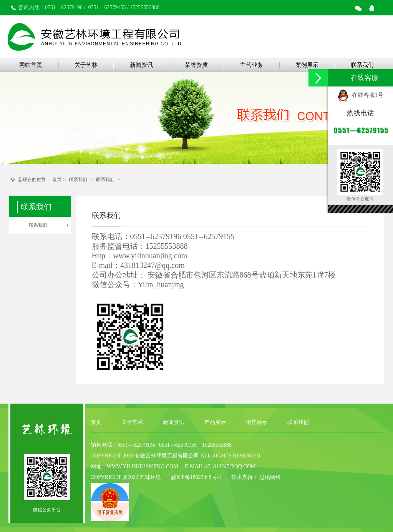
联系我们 (362, 65)
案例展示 (307, 65)
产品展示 (215, 422)
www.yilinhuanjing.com (150, 256)
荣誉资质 (196, 65)
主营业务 (252, 65)
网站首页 (31, 65)
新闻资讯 (141, 65)
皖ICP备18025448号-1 (196, 477)
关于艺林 (86, 65)
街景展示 (257, 422)
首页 (57, 180)
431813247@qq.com (153, 265)
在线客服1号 (360, 95)
